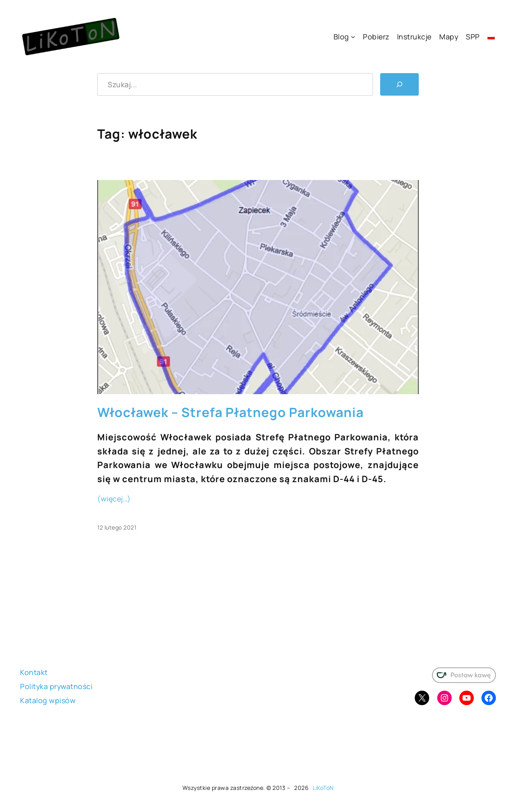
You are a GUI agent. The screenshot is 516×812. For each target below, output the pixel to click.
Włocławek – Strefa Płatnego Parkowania (230, 412)
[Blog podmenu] (353, 37)
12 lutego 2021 (117, 527)
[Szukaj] (399, 84)
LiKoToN (323, 788)
